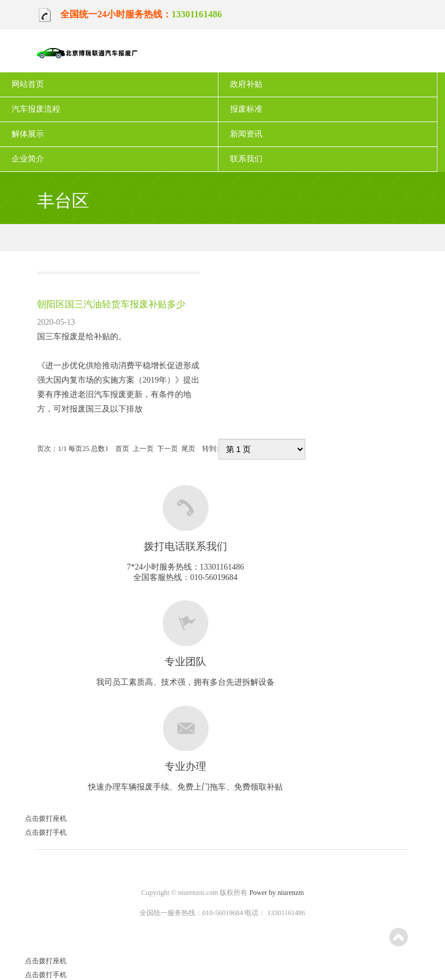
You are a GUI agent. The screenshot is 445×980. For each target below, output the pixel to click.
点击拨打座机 (33, 818)
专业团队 (185, 662)
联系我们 (246, 159)
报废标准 (246, 109)
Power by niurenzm (276, 893)
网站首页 (28, 84)
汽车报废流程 (36, 109)
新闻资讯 (246, 134)
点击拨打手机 (33, 832)
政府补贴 (246, 84)
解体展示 (28, 134)
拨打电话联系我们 (185, 546)
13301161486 (197, 14)
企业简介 (28, 159)
